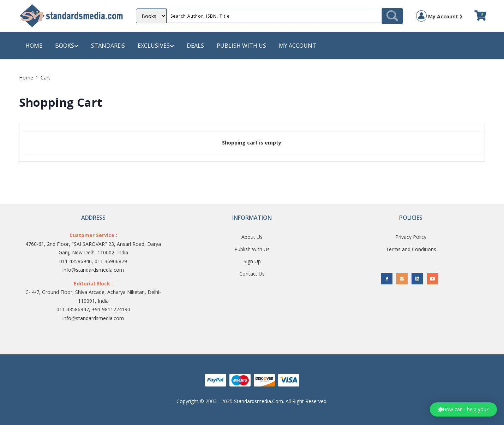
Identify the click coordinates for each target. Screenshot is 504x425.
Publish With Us (252, 249)
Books (67, 46)
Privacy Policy (411, 237)
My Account (439, 16)
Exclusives (156, 46)
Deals (195, 46)
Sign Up (252, 261)
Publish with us (241, 46)
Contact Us (252, 274)
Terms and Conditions (411, 249)
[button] (463, 409)
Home (34, 46)
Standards (108, 46)
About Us (252, 237)
